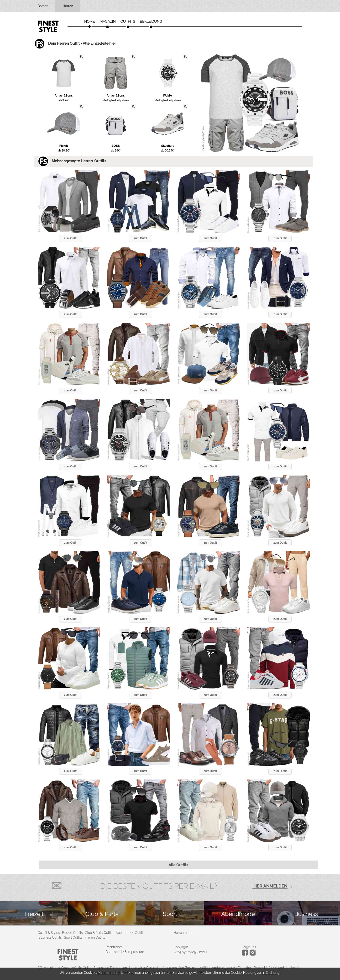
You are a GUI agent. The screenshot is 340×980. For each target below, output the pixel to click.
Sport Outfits (73, 937)
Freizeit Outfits (72, 933)
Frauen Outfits (95, 937)
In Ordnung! (272, 973)
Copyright (181, 947)
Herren (68, 6)
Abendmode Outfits (130, 933)
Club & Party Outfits (99, 933)
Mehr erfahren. (109, 973)
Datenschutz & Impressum (125, 952)
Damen (43, 6)
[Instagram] (246, 954)
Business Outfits (50, 937)
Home (89, 22)
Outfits (128, 22)
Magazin (108, 22)
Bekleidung (151, 22)
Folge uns (249, 947)
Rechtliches (114, 947)
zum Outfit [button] (71, 238)
